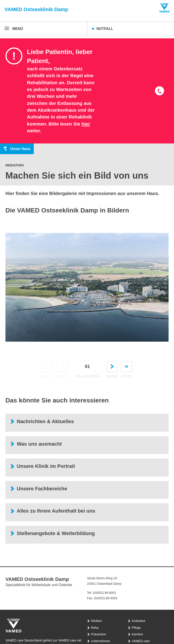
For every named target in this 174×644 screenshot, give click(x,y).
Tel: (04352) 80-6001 (102, 593)
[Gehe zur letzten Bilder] (127, 368)
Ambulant (139, 621)
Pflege (136, 628)
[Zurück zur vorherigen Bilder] (62, 368)
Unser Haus (15, 149)
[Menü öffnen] (14, 29)
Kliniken (97, 621)
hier (86, 124)
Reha (95, 628)
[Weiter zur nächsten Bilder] (112, 368)
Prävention (99, 634)
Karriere (138, 634)
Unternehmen (101, 641)
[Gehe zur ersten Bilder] (47, 368)
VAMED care (141, 641)
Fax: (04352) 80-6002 (102, 598)
